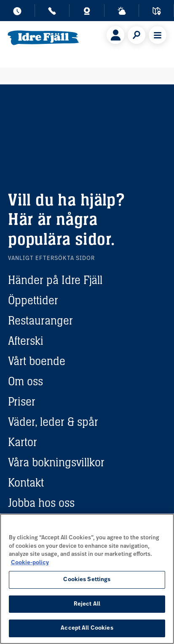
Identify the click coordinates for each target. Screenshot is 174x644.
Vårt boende (37, 361)
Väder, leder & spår (53, 422)
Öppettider (33, 300)
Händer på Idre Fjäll (55, 280)
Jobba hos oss (41, 503)
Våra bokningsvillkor (56, 462)
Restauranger (40, 320)
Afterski (26, 341)
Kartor (23, 442)
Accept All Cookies (87, 628)
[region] (87, 579)
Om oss (25, 381)
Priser (22, 401)
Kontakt (26, 482)
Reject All (87, 604)
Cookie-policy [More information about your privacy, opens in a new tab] (30, 563)
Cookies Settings (87, 580)
